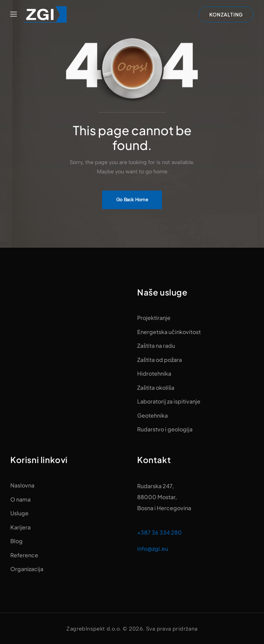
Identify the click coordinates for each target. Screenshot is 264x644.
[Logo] (45, 14)
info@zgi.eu (153, 549)
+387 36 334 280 (159, 532)
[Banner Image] (132, 200)
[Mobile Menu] (14, 14)
